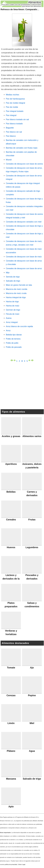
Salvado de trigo (13, 281)
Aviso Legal (22, 864)
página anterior (14, 360)
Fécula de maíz (13, 314)
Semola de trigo (13, 277)
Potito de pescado (14, 347)
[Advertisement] (22, 386)
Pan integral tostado (15, 111)
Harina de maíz (13, 306)
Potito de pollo (12, 343)
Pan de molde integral (15, 103)
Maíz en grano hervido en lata (19, 285)
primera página (12, 360)
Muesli (9, 160)
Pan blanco (11, 136)
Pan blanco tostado (14, 124)
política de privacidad (11, 864)
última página (32, 360)
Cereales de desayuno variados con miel (24, 222)
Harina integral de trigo (16, 297)
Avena (9, 318)
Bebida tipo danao (14, 335)
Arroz (8, 331)
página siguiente (30, 360)
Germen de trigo (13, 310)
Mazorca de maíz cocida (17, 289)
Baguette (10, 128)
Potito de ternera (13, 339)
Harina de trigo (12, 302)
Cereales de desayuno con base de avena (24, 164)
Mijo (8, 273)
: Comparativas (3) (22, 9)
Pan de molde (12, 107)
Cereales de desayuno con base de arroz (24, 268)
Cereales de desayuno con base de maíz (24, 257)
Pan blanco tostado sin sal (17, 119)
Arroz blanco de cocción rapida (19, 326)
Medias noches (12, 95)
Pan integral (11, 115)
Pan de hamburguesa (15, 99)
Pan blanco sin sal (14, 132)
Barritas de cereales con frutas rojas (22, 148)
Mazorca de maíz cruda (16, 293)
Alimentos (35, 2)
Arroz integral (12, 322)
